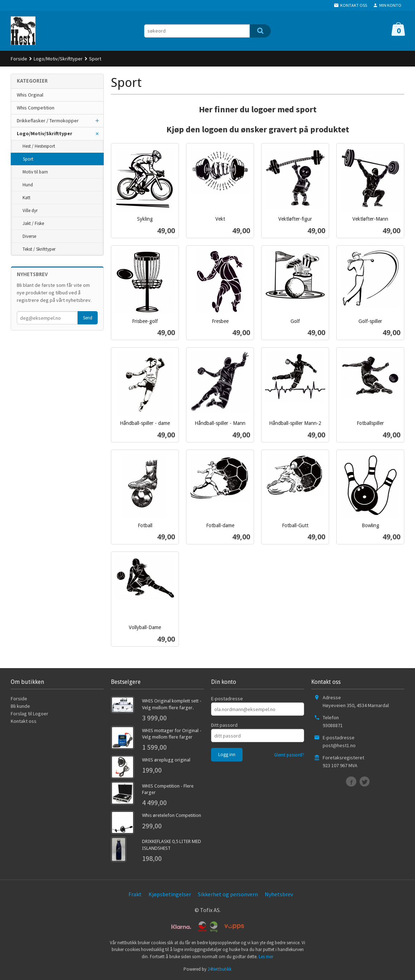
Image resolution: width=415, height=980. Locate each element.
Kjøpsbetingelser (170, 894)
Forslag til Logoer (30, 714)
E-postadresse (227, 699)
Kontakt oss (24, 721)
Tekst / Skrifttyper (39, 249)
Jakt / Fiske (33, 223)
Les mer (266, 957)
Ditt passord (224, 725)
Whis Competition (36, 108)
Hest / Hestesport (39, 146)
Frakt (135, 894)
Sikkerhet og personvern (228, 894)
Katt (26, 198)
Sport (28, 159)
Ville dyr (30, 210)
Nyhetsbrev (279, 894)
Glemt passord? (289, 755)
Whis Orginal (30, 95)
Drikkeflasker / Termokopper (48, 121)
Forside (19, 59)
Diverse (29, 236)
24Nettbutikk (219, 969)
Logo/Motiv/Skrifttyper (45, 133)
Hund (28, 185)
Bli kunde (20, 706)
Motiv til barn (35, 172)
